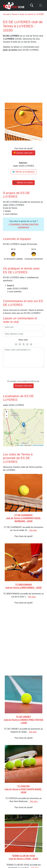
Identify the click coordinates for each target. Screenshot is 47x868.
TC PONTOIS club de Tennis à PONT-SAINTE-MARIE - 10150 (23, 782)
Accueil (6, 14)
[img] (23, 420)
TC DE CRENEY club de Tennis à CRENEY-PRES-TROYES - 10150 (23, 712)
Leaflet (20, 438)
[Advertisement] (23, 77)
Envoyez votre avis (23, 378)
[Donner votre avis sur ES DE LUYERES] (23, 153)
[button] (24, 417)
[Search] (32, 5)
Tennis (15, 14)
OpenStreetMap (38, 438)
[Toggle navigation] (40, 5)
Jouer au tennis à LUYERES (32, 14)
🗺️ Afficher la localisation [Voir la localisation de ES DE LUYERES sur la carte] (23, 172)
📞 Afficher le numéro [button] (23, 183)
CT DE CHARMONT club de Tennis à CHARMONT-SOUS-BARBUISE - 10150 (23, 510)
